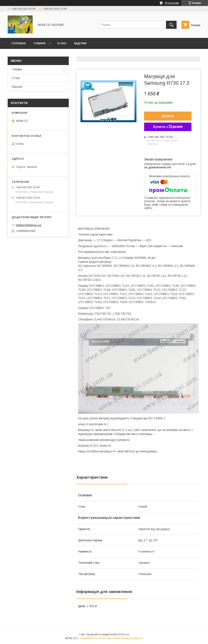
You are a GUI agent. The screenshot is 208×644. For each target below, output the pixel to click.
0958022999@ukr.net (28, 225)
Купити (168, 116)
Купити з (168, 127)
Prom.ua (124, 634)
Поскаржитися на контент (93, 638)
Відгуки (80, 43)
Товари (39, 43)
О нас (62, 43)
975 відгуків (172, 3)
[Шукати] (171, 25)
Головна (19, 43)
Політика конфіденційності (127, 638)
